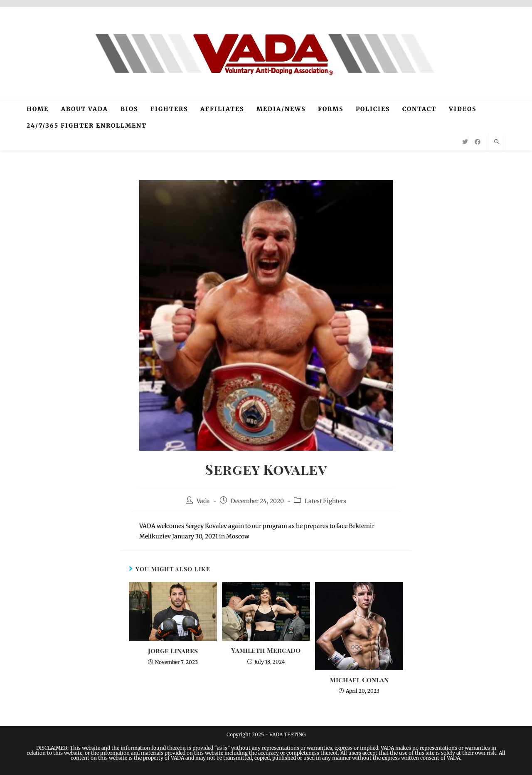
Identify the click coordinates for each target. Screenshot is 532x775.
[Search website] (497, 142)
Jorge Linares (173, 650)
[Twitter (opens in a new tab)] (465, 142)
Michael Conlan (359, 680)
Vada (203, 501)
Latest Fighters (325, 501)
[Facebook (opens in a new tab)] (478, 142)
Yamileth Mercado (266, 650)
